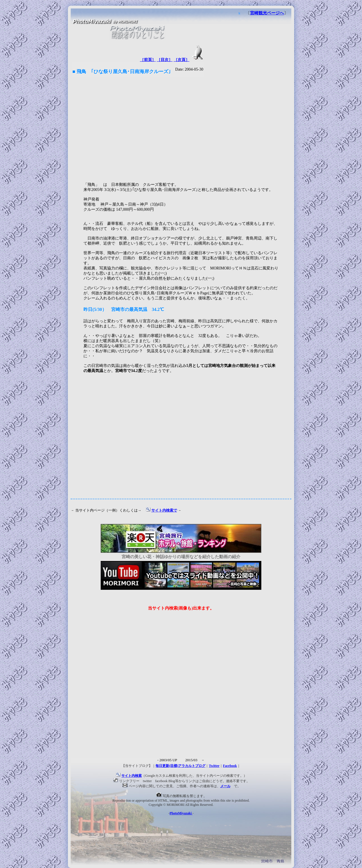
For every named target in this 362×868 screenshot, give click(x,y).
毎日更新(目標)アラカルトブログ (180, 766)
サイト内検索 (132, 776)
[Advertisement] (181, 127)
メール (225, 786)
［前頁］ (148, 60)
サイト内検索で (164, 510)
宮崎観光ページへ (267, 13)
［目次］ (165, 60)
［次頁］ (182, 60)
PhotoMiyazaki (181, 813)
